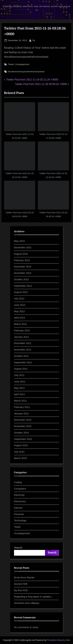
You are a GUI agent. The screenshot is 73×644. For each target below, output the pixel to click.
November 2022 (23, 247)
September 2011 (23, 362)
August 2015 (21, 254)
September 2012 (23, 286)
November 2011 (23, 350)
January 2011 (21, 413)
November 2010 (23, 426)
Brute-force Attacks (24, 577)
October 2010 (21, 433)
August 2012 (21, 292)
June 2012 (20, 305)
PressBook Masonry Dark (58, 640)
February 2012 (22, 330)
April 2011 (19, 394)
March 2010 (20, 458)
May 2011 (19, 388)
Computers (20, 489)
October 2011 (21, 356)
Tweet (11, 64)
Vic (34, 40)
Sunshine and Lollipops (27, 603)
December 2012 (23, 267)
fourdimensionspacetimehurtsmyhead (26, 72)
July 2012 (19, 298)
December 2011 (23, 343)
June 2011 (20, 382)
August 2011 (21, 369)
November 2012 (23, 273)
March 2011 (20, 401)
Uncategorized (22, 64)
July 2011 (19, 375)
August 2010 (21, 445)
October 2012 (21, 279)
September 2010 (23, 439)
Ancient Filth (21, 584)
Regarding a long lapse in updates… (34, 597)
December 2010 (23, 420)
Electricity (19, 495)
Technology (20, 520)
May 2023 (19, 241)
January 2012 (21, 337)
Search (18, 548)
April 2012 (19, 318)
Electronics (20, 501)
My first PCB (21, 590)
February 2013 (22, 260)
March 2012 (20, 324)
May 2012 (19, 311)
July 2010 (19, 452)
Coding (18, 482)
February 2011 (22, 407)
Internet (18, 508)
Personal (19, 514)
